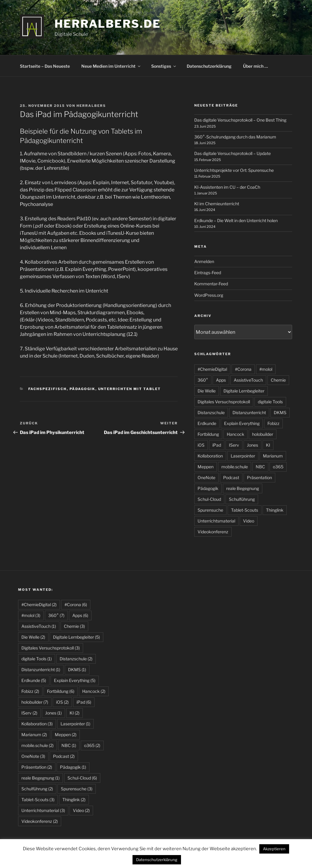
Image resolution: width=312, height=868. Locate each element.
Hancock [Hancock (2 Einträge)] (94, 691)
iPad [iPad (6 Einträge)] (84, 702)
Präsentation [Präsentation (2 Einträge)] (37, 767)
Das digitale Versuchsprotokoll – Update (232, 153)
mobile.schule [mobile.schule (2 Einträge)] (37, 745)
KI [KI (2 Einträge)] (75, 713)
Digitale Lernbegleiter (244, 391)
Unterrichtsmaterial (216, 521)
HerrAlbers (91, 106)
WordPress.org (209, 295)
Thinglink (275, 510)
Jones (253, 445)
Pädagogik (83, 389)
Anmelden (204, 261)
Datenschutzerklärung (209, 66)
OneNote (206, 477)
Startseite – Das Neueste (45, 66)
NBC (260, 467)
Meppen (206, 467)
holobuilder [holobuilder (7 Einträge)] (35, 702)
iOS (201, 445)
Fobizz (273, 423)
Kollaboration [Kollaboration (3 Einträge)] (37, 724)
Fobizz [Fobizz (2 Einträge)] (30, 691)
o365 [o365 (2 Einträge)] (92, 745)
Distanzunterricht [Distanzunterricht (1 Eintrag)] (41, 670)
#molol (266, 369)
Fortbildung (208, 434)
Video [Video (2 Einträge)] (81, 810)
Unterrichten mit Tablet (130, 389)
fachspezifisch (48, 389)
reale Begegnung (243, 488)
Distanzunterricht (249, 412)
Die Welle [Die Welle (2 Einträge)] (33, 637)
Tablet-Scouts (245, 510)
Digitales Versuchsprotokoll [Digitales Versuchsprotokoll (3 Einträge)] (51, 648)
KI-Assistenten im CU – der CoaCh (227, 187)
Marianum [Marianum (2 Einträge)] (34, 735)
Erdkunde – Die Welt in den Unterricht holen (236, 220)
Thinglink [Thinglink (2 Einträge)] (74, 800)
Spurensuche (210, 510)
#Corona (243, 369)
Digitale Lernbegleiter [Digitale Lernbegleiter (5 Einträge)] (76, 637)
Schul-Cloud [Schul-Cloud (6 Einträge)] (82, 778)
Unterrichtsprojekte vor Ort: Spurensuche (234, 170)
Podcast (231, 477)
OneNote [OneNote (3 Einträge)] (33, 756)
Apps (221, 380)
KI (268, 445)
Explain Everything (242, 423)
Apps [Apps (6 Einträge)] (80, 615)
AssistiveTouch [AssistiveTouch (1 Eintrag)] (39, 626)
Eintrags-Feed (208, 273)
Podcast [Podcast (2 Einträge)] (64, 756)
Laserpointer (243, 456)
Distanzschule (211, 412)
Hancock (236, 434)
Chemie (278, 380)
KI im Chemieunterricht (217, 204)
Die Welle (207, 391)
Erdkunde (207, 423)
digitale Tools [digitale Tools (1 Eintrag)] (37, 659)
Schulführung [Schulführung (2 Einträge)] (37, 789)
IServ (234, 445)
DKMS (280, 412)
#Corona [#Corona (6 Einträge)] (76, 604)
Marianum (273, 456)
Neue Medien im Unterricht (111, 66)
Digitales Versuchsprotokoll (224, 402)
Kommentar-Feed (211, 284)
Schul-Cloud (209, 499)
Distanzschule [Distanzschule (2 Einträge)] (76, 659)
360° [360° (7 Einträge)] (56, 615)
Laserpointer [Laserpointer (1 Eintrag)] (75, 724)
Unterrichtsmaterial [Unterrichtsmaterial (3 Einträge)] (43, 810)
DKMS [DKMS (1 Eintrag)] (77, 670)
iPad (217, 445)
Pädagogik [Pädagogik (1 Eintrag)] (73, 767)
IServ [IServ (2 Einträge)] (29, 713)
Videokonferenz (213, 532)
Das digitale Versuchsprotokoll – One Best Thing (240, 120)
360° (203, 380)
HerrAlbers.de (108, 24)
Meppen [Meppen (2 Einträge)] (66, 735)
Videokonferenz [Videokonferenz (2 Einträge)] (40, 821)
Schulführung (242, 499)
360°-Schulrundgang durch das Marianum (235, 137)
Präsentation (259, 477)
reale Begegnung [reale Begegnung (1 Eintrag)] (41, 778)
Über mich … (256, 66)
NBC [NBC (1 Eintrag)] (69, 745)
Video (249, 521)
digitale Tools (270, 402)
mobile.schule (235, 467)
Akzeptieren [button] (274, 849)
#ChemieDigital (212, 369)
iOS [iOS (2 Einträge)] (62, 702)
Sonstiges (164, 66)
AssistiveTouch (248, 380)
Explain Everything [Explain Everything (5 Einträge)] (75, 680)
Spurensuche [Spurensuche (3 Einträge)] (77, 789)
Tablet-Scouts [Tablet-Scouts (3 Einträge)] (38, 800)
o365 (278, 467)
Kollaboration (210, 456)
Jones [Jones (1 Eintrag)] (53, 713)
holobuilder (263, 434)
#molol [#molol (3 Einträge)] (31, 615)
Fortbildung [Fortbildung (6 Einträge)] (61, 691)
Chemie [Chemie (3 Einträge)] (74, 626)
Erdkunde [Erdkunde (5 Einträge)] (34, 680)
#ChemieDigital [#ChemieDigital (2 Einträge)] (39, 604)
